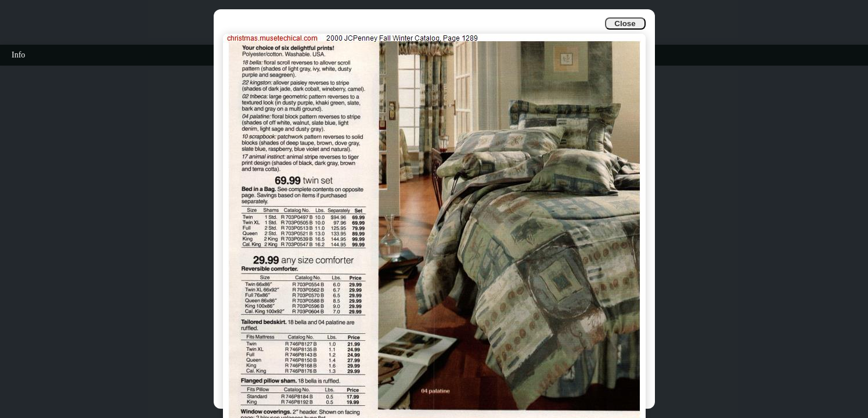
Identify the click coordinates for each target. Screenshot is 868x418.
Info (18, 55)
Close (625, 24)
